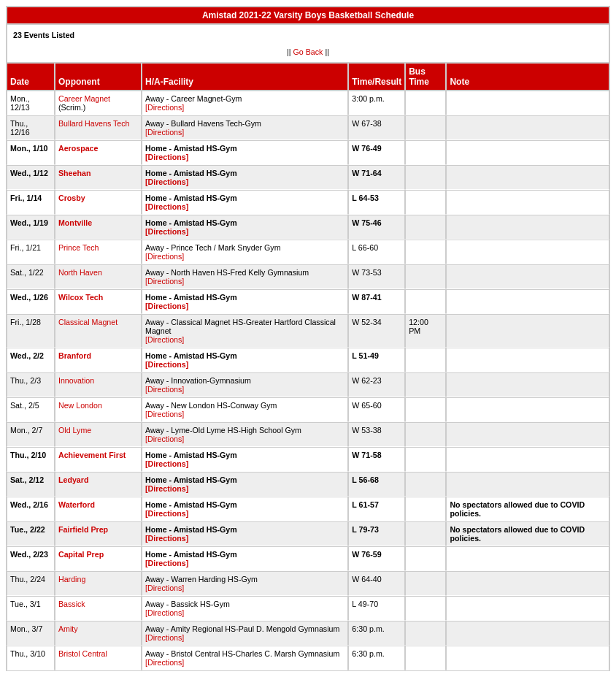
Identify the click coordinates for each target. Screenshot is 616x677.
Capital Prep (81, 554)
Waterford (77, 505)
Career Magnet (84, 99)
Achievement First (92, 455)
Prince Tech (78, 248)
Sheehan (74, 173)
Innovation (76, 380)
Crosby (72, 198)
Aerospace (78, 148)
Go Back (308, 52)
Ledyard (73, 480)
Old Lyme (75, 430)
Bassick (72, 604)
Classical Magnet (88, 322)
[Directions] (165, 107)
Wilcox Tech (81, 297)
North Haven (80, 272)
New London (80, 405)
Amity (68, 629)
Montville (75, 223)
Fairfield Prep (83, 529)
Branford (75, 356)
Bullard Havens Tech (94, 123)
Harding (72, 579)
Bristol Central (83, 654)
